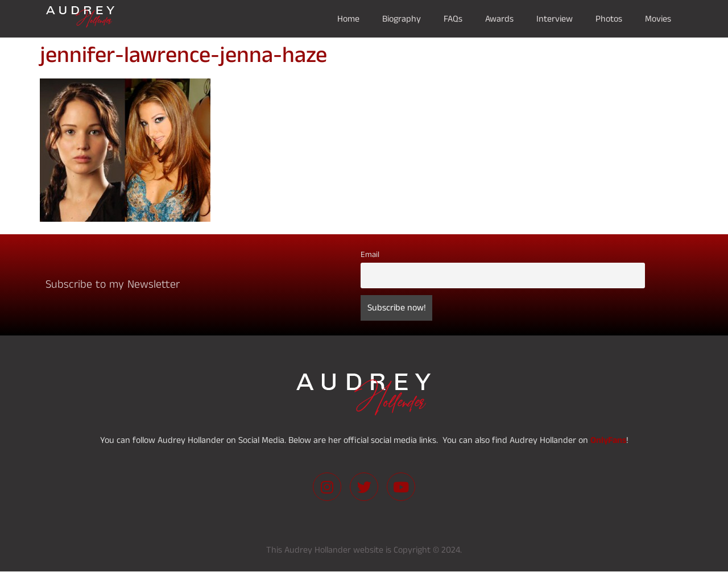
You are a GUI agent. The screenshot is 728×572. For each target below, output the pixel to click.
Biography (402, 19)
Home (348, 19)
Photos (609, 19)
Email (370, 255)
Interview (555, 19)
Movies (658, 19)
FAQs (453, 19)
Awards (499, 19)
